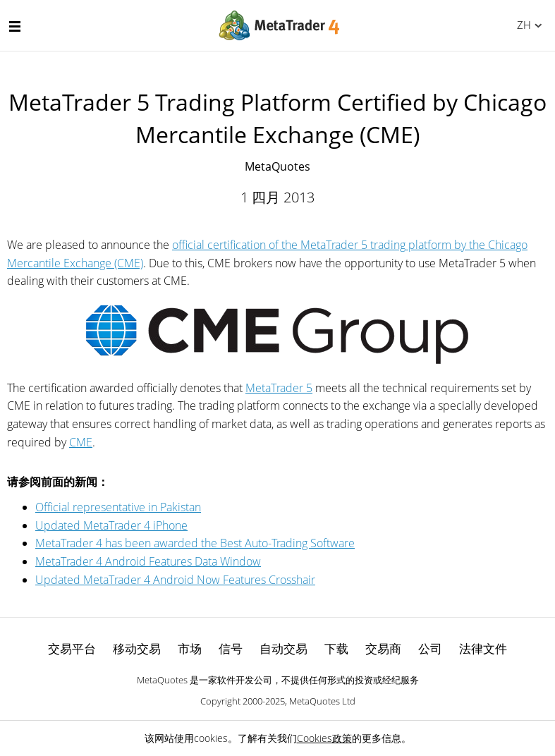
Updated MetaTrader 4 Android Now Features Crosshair (175, 580)
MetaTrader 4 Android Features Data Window (148, 561)
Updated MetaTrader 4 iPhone (111, 525)
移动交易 (137, 648)
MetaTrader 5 (279, 388)
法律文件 (483, 648)
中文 (522, 25)
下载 (336, 648)
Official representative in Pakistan (118, 507)
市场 (190, 648)
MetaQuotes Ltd (322, 701)
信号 (231, 648)
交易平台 (72, 648)
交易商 (383, 648)
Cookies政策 (324, 738)
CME (81, 442)
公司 (430, 648)
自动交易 (283, 648)
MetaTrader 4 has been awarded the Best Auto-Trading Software (195, 543)
